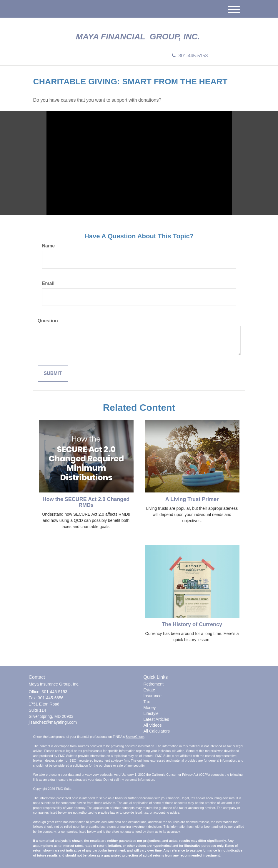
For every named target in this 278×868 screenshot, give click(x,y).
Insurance (153, 696)
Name (49, 246)
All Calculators (157, 731)
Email (48, 283)
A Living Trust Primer (192, 499)
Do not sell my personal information (129, 780)
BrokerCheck (135, 737)
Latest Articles (156, 719)
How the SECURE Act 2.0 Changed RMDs (86, 502)
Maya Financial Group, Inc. (139, 37)
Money (150, 708)
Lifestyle (151, 713)
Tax (147, 702)
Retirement (154, 684)
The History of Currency (192, 624)
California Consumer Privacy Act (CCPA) (181, 775)
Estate (149, 690)
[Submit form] (53, 374)
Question (48, 321)
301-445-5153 (190, 56)
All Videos (153, 725)
